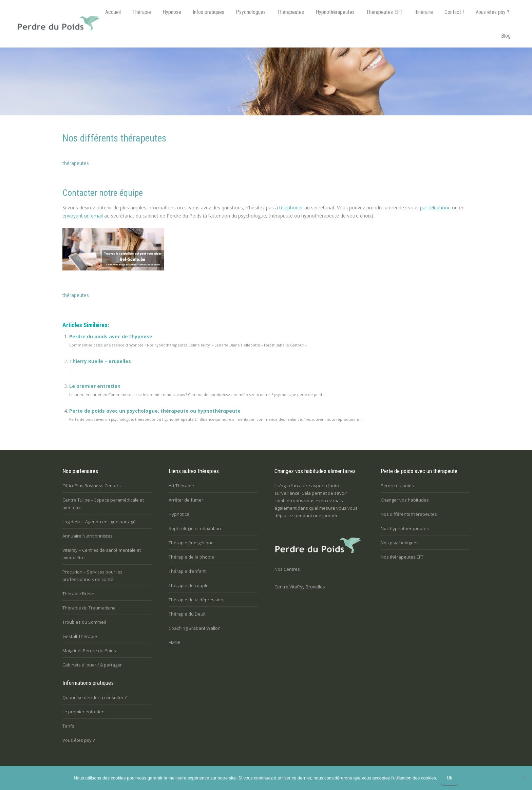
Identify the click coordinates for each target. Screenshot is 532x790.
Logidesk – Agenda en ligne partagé (99, 522)
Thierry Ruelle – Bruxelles (100, 361)
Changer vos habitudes (405, 500)
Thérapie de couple (189, 585)
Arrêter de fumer (186, 500)
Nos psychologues (400, 543)
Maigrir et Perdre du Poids (89, 651)
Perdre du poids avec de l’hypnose (111, 336)
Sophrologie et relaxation (195, 528)
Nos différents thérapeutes (409, 514)
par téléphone (435, 208)
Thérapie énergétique (191, 543)
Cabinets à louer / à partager (92, 665)
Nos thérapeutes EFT (402, 557)
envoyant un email (83, 216)
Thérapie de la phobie (191, 557)
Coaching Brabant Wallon (195, 628)
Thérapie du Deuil (187, 614)
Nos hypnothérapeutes (405, 528)
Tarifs (68, 726)
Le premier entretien (95, 386)
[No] (524, 778)
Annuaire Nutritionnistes (88, 536)
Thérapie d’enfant (187, 571)
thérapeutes (76, 163)
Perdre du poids (397, 486)
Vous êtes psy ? (79, 740)
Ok (450, 778)
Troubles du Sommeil (84, 622)
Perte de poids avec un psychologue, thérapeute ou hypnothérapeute (155, 411)
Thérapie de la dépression (196, 600)
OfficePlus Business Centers (92, 486)
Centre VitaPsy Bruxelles (300, 587)
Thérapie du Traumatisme (89, 608)
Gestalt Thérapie (80, 636)
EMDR (175, 642)
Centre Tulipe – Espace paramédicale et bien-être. (103, 504)
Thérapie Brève (78, 594)
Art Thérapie (181, 486)
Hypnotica (179, 514)
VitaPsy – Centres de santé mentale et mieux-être (102, 554)
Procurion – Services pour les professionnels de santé (92, 576)
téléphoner (291, 208)
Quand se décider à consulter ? (94, 697)
